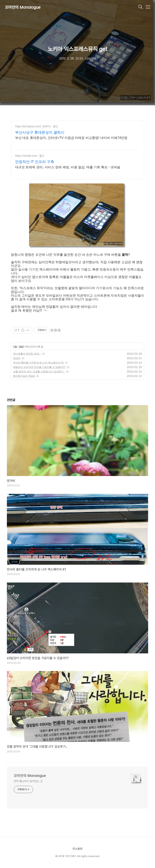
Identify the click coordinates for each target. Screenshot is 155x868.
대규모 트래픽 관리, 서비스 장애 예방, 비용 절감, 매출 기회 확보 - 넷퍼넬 (68, 167)
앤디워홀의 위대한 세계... (27, 354)
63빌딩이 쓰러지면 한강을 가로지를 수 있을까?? (39, 367)
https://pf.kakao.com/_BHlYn (33, 126)
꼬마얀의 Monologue (23, 7)
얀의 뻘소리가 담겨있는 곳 (28, 781)
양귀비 (17, 358)
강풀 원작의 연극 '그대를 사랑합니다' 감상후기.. (39, 372)
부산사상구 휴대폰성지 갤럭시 (40, 132)
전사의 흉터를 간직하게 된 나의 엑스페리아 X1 (38, 363)
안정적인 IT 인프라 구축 (35, 162)
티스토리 (77, 849)
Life (15, 347)
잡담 (21, 347)
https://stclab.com (26, 156)
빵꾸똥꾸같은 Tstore (24, 376)
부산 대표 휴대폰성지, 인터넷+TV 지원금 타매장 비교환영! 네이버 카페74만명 (71, 138)
